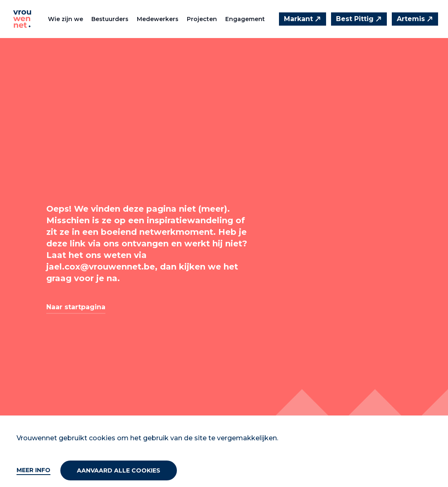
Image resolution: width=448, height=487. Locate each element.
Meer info (33, 470)
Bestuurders (110, 19)
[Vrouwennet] (22, 19)
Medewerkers (158, 19)
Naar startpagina (76, 307)
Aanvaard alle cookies (119, 470)
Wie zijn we (66, 19)
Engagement (245, 19)
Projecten (202, 19)
